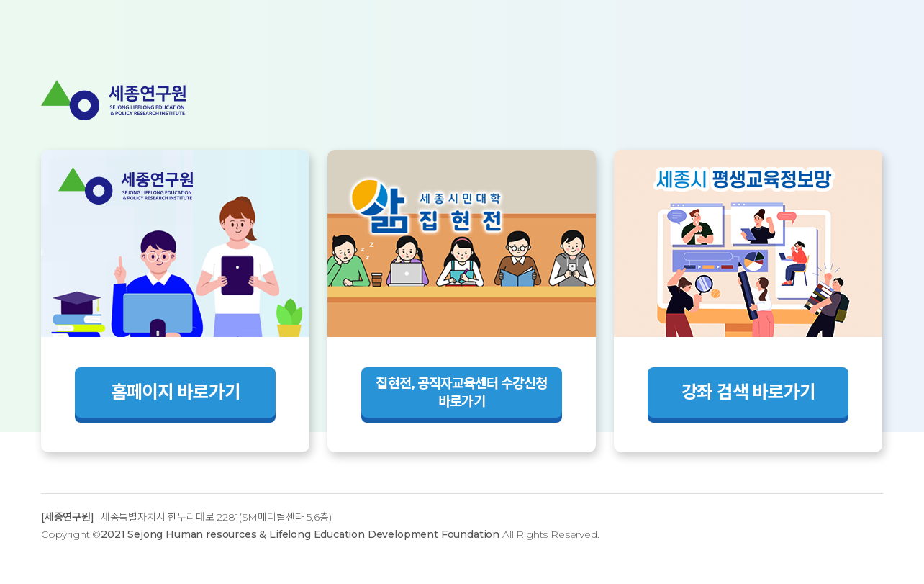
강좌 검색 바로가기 (748, 392)
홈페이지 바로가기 (176, 392)
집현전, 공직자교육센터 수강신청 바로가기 (461, 392)
